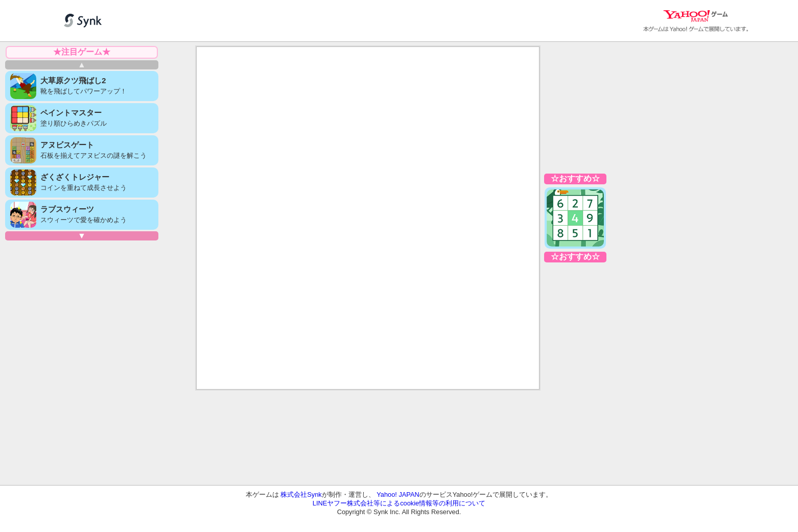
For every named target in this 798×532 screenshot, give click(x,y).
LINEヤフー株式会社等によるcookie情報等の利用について (399, 503)
